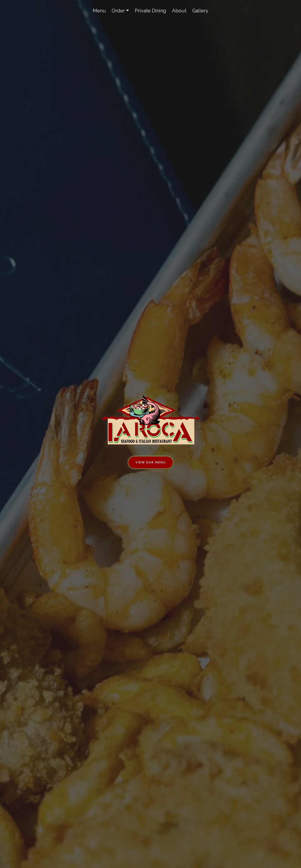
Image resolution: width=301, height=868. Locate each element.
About (179, 11)
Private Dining (150, 11)
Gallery (200, 11)
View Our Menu (151, 462)
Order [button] (118, 11)
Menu (99, 11)
